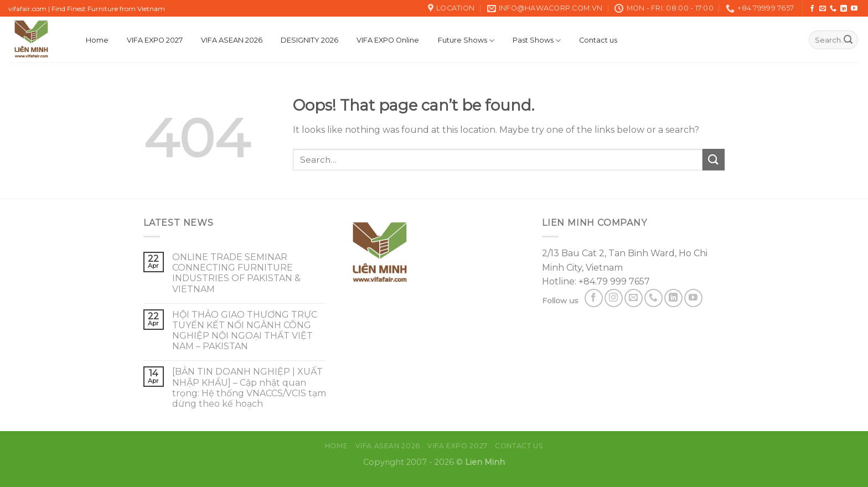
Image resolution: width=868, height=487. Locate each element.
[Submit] (848, 40)
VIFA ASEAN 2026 (232, 40)
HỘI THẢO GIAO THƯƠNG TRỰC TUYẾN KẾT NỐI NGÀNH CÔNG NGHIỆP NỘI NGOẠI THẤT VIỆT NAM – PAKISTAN (245, 331)
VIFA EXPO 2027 (155, 40)
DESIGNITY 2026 (309, 40)
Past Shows (537, 41)
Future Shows (466, 41)
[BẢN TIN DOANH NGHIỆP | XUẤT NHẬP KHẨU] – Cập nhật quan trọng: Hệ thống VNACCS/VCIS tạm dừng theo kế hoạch (249, 388)
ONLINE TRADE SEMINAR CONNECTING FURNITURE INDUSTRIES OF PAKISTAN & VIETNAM (236, 273)
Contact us (598, 40)
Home (97, 40)
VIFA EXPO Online (388, 40)
